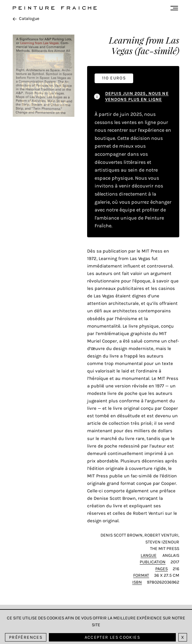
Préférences (26, 637)
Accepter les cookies (112, 637)
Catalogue (26, 19)
